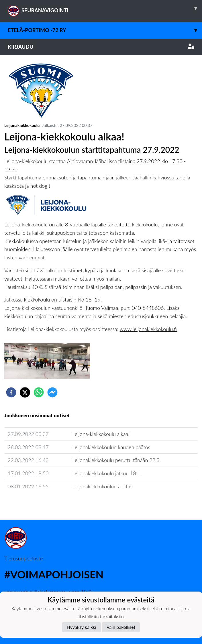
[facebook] (11, 392)
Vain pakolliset (121, 627)
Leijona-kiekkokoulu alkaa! (101, 434)
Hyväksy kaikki (82, 627)
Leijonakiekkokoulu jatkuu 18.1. (107, 473)
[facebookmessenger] (52, 392)
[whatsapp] (39, 392)
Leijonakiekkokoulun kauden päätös (111, 447)
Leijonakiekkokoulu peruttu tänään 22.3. (116, 460)
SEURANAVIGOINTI (105, 8)
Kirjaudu (101, 47)
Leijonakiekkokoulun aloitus (102, 486)
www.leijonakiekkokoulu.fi (148, 329)
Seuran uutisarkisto (30, 503)
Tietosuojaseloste (23, 558)
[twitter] (25, 392)
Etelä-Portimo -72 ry (105, 30)
